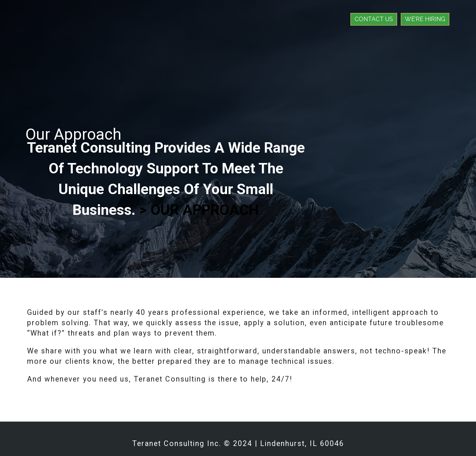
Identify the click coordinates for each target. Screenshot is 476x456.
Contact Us (374, 19)
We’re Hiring (425, 19)
